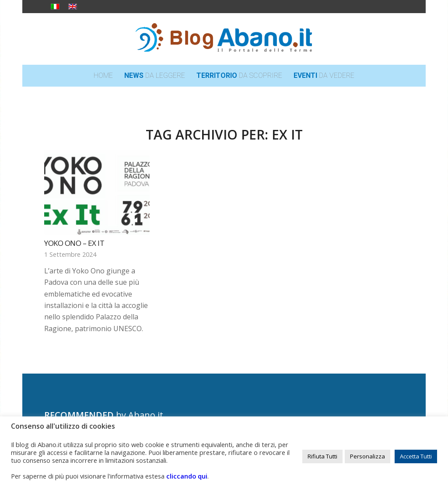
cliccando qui (187, 476)
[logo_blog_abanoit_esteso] (224, 39)
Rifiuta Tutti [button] (322, 456)
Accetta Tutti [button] (416, 456)
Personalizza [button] (367, 456)
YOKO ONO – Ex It (74, 243)
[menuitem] (103, 76)
